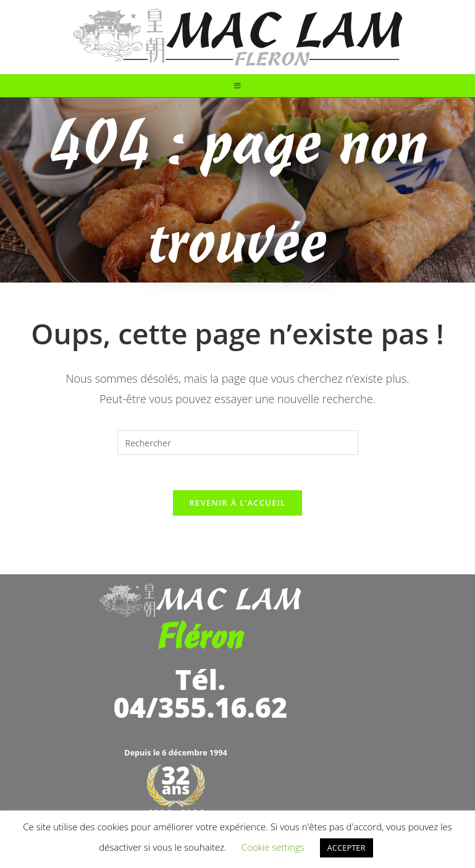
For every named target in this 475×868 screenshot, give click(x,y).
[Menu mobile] (238, 86)
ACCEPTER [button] (347, 848)
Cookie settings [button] (273, 847)
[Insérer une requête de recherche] (238, 443)
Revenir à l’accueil (237, 505)
